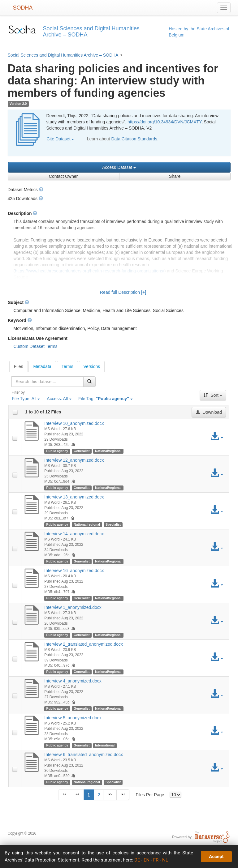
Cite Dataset (61, 139)
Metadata (42, 366)
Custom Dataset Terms (36, 346)
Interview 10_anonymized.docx (74, 423)
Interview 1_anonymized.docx (73, 607)
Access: (59, 399)
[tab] (19, 366)
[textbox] (47, 382)
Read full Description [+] (123, 292)
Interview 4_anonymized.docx (73, 681)
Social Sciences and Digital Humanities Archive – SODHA (63, 55)
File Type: (26, 399)
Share (175, 176)
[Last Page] (123, 795)
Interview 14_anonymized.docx (74, 534)
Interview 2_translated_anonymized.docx (84, 644)
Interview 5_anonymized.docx (73, 718)
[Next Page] (110, 795)
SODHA (23, 8)
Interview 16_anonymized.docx (74, 571)
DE (137, 860)
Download (209, 412)
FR (156, 860)
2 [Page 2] (99, 795)
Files (19, 366)
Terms (67, 366)
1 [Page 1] (89, 795)
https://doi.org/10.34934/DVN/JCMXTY (164, 122)
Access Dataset (119, 167)
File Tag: (106, 399)
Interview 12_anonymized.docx (74, 460)
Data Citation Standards (134, 139)
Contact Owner (63, 176)
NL (165, 860)
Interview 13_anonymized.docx (74, 497)
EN (147, 860)
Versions (92, 366)
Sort (213, 395)
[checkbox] (15, 412)
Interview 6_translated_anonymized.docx (84, 755)
